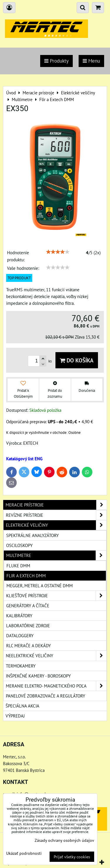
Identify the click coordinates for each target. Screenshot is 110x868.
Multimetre (56, 555)
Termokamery (21, 666)
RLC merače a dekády (28, 645)
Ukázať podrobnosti (24, 853)
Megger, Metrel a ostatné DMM (40, 586)
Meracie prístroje (56, 505)
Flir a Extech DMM (26, 576)
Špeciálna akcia (22, 706)
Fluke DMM (18, 566)
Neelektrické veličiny (56, 656)
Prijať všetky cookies (72, 857)
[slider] (58, 252)
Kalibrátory (19, 616)
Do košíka (77, 360)
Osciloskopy (19, 545)
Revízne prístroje (56, 515)
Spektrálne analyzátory (32, 535)
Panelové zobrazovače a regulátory (45, 696)
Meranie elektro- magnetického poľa (56, 686)
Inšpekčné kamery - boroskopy (38, 676)
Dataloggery (20, 635)
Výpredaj (15, 716)
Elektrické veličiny (56, 525)
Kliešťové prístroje (56, 596)
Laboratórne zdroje (28, 626)
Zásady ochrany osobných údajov (64, 840)
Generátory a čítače (28, 606)
